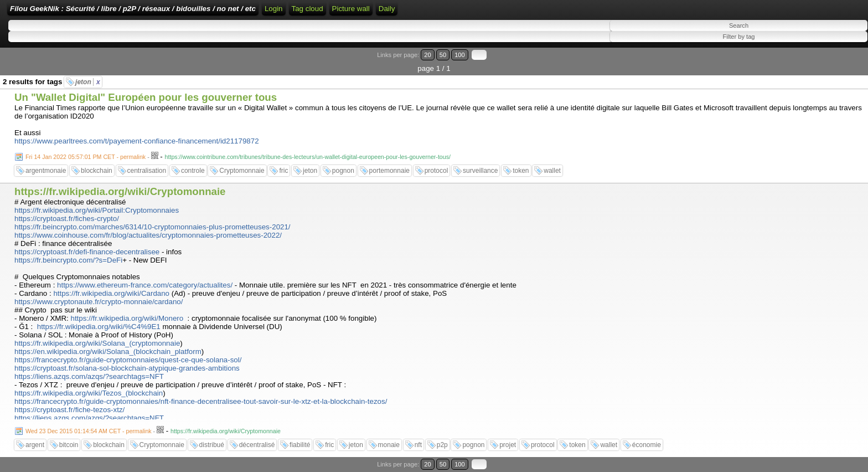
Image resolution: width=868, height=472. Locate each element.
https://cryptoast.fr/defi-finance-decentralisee (87, 252)
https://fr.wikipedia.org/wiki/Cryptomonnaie (120, 191)
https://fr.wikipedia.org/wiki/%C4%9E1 (99, 327)
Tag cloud (308, 9)
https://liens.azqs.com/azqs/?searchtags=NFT (89, 376)
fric (283, 171)
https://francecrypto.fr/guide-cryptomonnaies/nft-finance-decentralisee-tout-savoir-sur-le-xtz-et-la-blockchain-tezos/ (201, 401)
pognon (343, 171)
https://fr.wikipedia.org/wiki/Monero (127, 318)
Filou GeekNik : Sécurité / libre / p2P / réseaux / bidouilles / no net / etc (133, 9)
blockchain (97, 171)
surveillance (480, 171)
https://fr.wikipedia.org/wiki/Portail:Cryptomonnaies (97, 210)
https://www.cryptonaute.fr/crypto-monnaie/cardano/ (99, 302)
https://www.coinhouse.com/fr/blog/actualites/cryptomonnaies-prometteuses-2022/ (148, 235)
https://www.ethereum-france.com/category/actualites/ (145, 285)
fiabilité (300, 445)
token (521, 171)
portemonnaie (389, 171)
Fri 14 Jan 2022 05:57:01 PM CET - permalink (86, 157)
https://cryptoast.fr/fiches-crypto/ (67, 219)
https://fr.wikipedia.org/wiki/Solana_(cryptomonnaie (97, 343)
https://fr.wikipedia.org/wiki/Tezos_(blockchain (89, 393)
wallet (552, 171)
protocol (436, 171)
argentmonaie (46, 171)
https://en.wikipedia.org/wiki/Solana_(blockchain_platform (108, 352)
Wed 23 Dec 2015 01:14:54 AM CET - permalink (89, 431)
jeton (88, 82)
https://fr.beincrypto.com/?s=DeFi (68, 260)
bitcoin (69, 445)
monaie (389, 445)
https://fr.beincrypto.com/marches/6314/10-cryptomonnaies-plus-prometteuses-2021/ (153, 227)
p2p (442, 445)
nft (418, 445)
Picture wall (351, 9)
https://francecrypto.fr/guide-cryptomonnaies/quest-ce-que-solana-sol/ (128, 360)
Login (274, 9)
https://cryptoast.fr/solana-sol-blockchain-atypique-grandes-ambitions (127, 368)
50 (443, 55)
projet (508, 445)
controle (193, 171)
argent (35, 445)
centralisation (147, 171)
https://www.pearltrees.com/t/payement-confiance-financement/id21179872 (137, 141)
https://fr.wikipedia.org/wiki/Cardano (111, 293)
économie (647, 445)
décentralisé (257, 445)
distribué (212, 445)
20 (427, 55)
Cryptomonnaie (242, 171)
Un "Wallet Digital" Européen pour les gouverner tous (146, 97)
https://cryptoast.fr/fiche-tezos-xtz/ (69, 410)
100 (460, 55)
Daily (387, 9)
